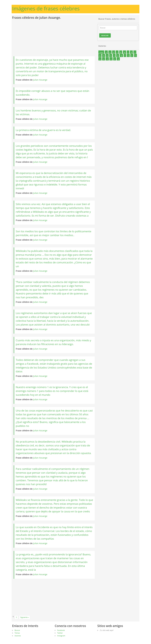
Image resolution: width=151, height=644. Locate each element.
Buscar (105, 36)
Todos (101, 53)
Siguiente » (25, 617)
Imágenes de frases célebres (46, 8)
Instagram (61, 636)
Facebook (61, 630)
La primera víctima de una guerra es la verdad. (43, 130)
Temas (17, 633)
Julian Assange (40, 80)
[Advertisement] (54, 38)
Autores (18, 636)
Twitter (60, 633)
